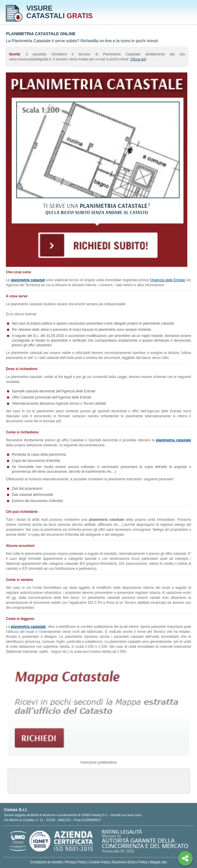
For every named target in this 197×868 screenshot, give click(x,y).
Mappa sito (158, 862)
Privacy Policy (76, 862)
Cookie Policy (100, 862)
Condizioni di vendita (46, 862)
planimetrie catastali (28, 280)
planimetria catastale (174, 440)
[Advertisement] (99, 781)
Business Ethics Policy (130, 862)
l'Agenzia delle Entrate (168, 280)
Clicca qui (138, 59)
